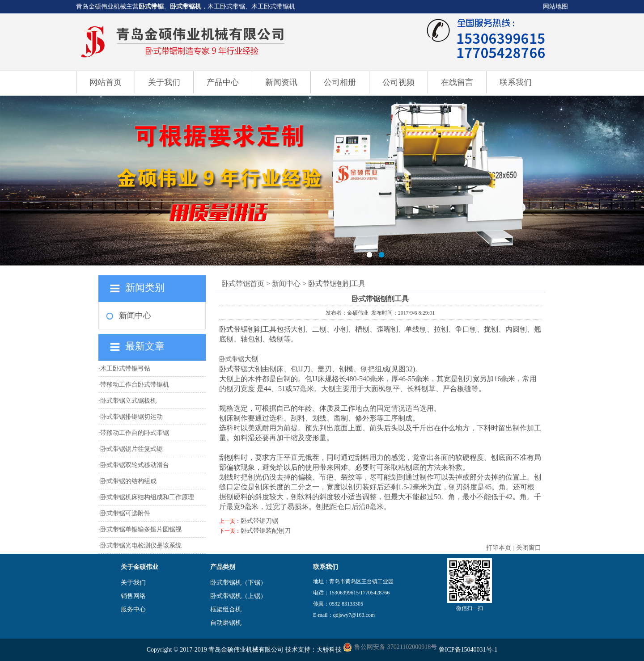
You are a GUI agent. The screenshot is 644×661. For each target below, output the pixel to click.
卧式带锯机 (186, 6)
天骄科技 (329, 650)
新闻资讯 (281, 82)
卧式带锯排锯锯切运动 (131, 417)
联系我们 (516, 82)
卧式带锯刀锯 (259, 521)
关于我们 (164, 82)
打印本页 (499, 548)
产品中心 (223, 82)
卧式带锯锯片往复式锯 (131, 449)
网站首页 (106, 82)
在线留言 (457, 82)
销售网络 (133, 596)
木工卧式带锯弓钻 (125, 368)
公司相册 (340, 82)
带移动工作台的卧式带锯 (135, 433)
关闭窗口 (529, 548)
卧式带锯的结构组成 (128, 481)
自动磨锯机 (226, 623)
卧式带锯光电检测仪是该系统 (141, 545)
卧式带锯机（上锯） (238, 596)
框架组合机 (226, 609)
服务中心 (133, 609)
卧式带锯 (151, 6)
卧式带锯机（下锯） (238, 583)
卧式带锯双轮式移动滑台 (135, 465)
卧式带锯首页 (243, 284)
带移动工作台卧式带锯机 (135, 385)
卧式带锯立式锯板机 (128, 401)
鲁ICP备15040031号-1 (468, 650)
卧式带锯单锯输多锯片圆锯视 (141, 529)
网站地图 (555, 6)
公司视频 (398, 82)
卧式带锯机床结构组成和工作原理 (147, 497)
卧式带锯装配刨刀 (266, 531)
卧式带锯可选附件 (125, 513)
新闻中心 (135, 316)
